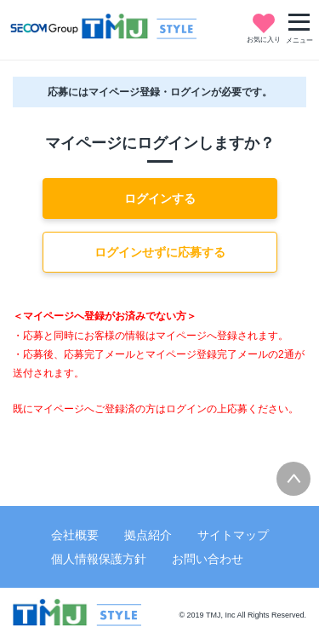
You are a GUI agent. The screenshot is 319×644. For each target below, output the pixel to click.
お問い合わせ (208, 559)
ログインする (160, 198)
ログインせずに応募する (160, 252)
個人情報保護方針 (99, 559)
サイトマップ (233, 535)
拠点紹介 (148, 535)
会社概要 (75, 535)
